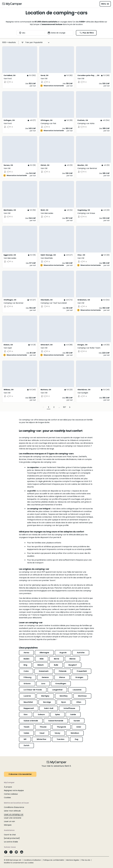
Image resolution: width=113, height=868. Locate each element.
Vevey (57, 733)
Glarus (62, 677)
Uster (79, 727)
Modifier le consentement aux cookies (19, 863)
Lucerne (27, 696)
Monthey (64, 696)
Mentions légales (73, 860)
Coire (26, 671)
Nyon (64, 702)
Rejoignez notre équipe (14, 790)
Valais (26, 733)
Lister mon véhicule (12, 811)
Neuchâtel (28, 702)
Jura (43, 684)
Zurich (26, 745)
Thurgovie (61, 727)
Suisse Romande (56, 721)
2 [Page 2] (54, 407)
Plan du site (86, 860)
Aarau (26, 653)
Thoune (43, 727)
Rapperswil (29, 708)
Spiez (57, 714)
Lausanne (77, 690)
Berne (57, 659)
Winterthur (41, 739)
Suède (73, 714)
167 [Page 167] (65, 407)
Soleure (41, 714)
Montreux (82, 696)
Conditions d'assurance (14, 807)
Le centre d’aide (11, 842)
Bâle (42, 659)
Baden (26, 659)
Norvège (47, 702)
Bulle (56, 665)
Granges (79, 677)
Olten (79, 702)
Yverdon (61, 739)
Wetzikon (75, 733)
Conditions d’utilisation (32, 860)
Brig (25, 665)
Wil (25, 739)
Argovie (63, 653)
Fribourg (27, 677)
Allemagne (44, 653)
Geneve (45, 677)
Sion (26, 714)
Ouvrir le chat (10, 835)
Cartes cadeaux (11, 794)
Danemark (44, 671)
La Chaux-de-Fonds (33, 690)
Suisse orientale (31, 721)
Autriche (81, 653)
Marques (8, 825)
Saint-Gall (49, 708)
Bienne (73, 659)
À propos (8, 787)
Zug (76, 739)
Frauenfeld (82, 671)
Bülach (41, 665)
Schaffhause (69, 708)
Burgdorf (73, 665)
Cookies (7, 798)
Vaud (42, 733)
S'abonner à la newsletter (20, 774)
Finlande (63, 671)
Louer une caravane (13, 818)
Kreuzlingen (61, 684)
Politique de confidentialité (54, 860)
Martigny (45, 696)
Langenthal (57, 690)
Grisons (27, 684)
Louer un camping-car (14, 814)
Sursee (77, 721)
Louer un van (9, 821)
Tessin (26, 727)
